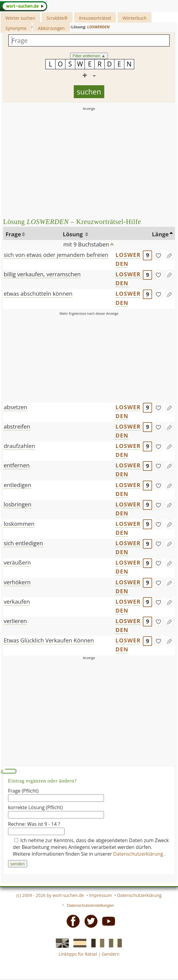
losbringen (18, 504)
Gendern (111, 954)
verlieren (15, 621)
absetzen (16, 407)
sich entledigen (23, 543)
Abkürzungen (51, 28)
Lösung (74, 234)
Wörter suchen (20, 18)
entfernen (17, 465)
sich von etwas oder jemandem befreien (56, 255)
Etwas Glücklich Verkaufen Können (49, 640)
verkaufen (17, 602)
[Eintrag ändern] (169, 255)
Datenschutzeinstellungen (91, 905)
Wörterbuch (135, 18)
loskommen (19, 524)
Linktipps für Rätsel (78, 954)
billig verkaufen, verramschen (42, 274)
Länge (160, 234)
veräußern (17, 562)
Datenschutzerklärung (139, 854)
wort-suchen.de (68, 895)
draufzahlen (19, 446)
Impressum (101, 895)
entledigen (18, 485)
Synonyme (16, 28)
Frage (13, 234)
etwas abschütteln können (38, 294)
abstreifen (17, 426)
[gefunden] (158, 255)
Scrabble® (57, 18)
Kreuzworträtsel (95, 18)
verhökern (17, 582)
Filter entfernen (89, 56)
